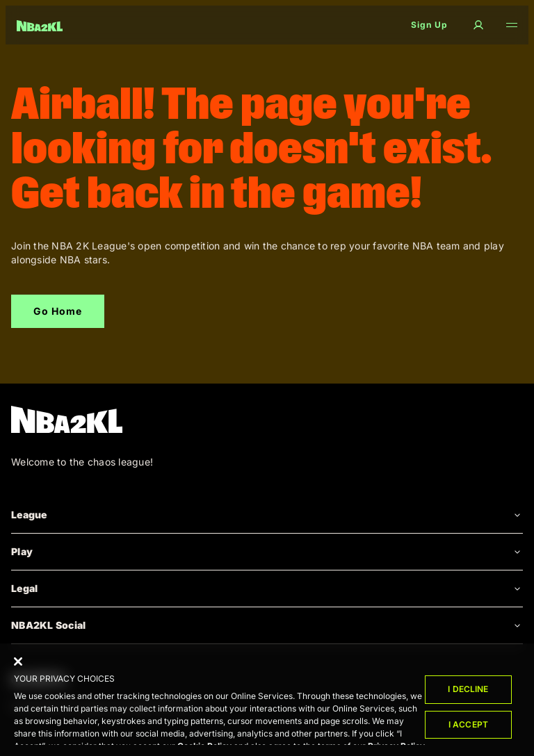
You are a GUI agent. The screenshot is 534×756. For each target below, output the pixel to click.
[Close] (18, 664)
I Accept (468, 726)
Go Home (58, 311)
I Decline (468, 691)
